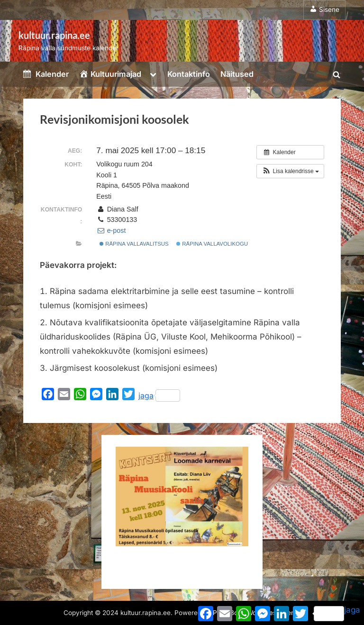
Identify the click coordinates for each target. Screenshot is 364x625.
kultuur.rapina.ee (54, 35)
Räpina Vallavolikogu (212, 244)
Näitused (237, 74)
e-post (111, 230)
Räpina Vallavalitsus (134, 244)
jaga (159, 395)
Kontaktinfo (189, 74)
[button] (290, 171)
